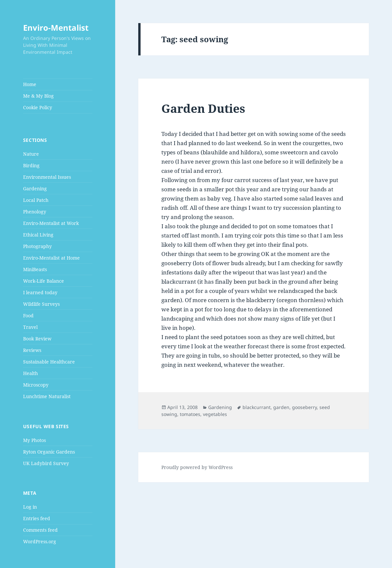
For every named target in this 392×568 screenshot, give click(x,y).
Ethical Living (38, 235)
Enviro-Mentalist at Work (51, 223)
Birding (31, 165)
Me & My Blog (38, 96)
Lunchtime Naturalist (47, 396)
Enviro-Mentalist (56, 28)
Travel (30, 327)
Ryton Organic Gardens (49, 452)
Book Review (37, 339)
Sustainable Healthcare (49, 362)
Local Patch (36, 200)
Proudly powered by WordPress (197, 467)
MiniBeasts (35, 269)
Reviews (32, 350)
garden (281, 407)
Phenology (35, 212)
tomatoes (190, 414)
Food (28, 316)
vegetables (215, 414)
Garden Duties (203, 108)
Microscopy (36, 385)
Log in (30, 507)
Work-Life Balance (44, 281)
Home (30, 84)
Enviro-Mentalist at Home (51, 258)
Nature (31, 154)
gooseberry (304, 407)
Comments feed (40, 530)
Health (31, 373)
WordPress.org (40, 541)
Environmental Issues (47, 177)
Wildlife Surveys (41, 304)
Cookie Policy (38, 107)
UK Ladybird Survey (46, 463)
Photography (37, 246)
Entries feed (37, 518)
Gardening (35, 189)
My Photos (34, 440)
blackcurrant (257, 407)
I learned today (40, 292)
